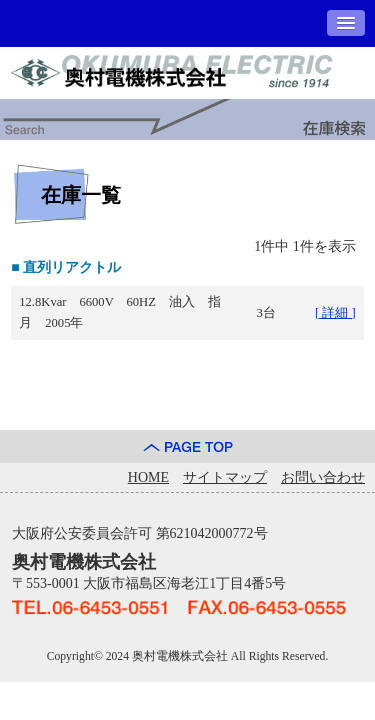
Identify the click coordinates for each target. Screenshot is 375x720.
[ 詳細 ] (335, 313)
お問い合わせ (323, 477)
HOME (148, 477)
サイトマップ (225, 477)
